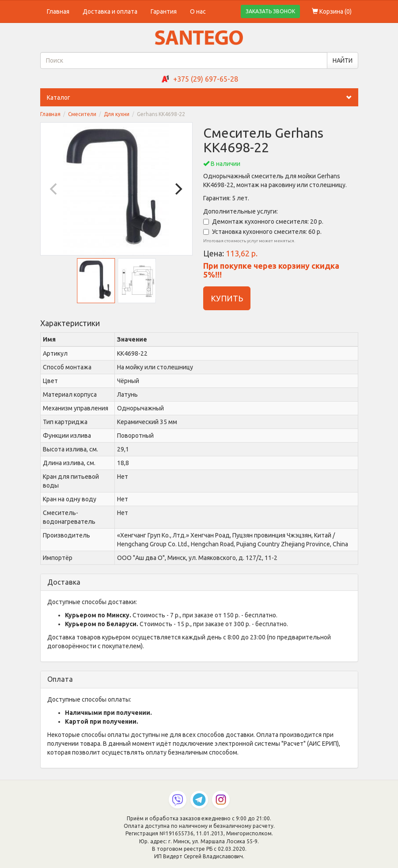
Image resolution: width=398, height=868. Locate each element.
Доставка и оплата (110, 11)
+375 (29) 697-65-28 (206, 79)
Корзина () (332, 11)
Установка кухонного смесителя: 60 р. (262, 232)
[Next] (178, 189)
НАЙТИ (343, 60)
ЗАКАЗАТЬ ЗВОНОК (270, 11)
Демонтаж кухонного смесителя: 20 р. (263, 222)
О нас (198, 11)
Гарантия (164, 11)
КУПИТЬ (227, 298)
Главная (58, 11)
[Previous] (55, 189)
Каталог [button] (203, 98)
